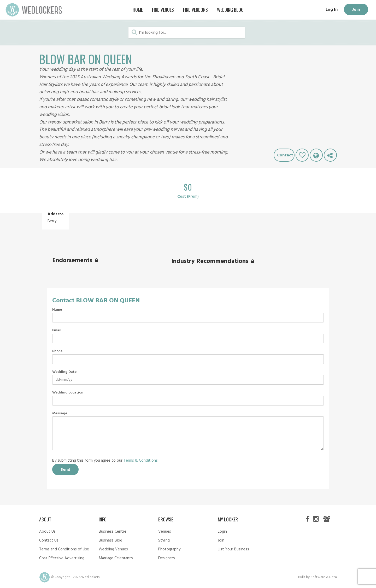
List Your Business (233, 549)
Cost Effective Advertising (62, 558)
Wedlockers (34, 10)
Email (57, 331)
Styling (164, 540)
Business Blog (110, 540)
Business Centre (113, 532)
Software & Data (324, 577)
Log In (332, 10)
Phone (57, 351)
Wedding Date (64, 372)
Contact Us (49, 540)
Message (60, 414)
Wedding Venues (113, 549)
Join (356, 10)
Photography (169, 549)
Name (57, 310)
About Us (47, 532)
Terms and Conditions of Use (64, 549)
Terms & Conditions (141, 461)
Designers (167, 558)
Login (222, 532)
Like (302, 155)
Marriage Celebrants (116, 558)
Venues (165, 532)
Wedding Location (68, 393)
